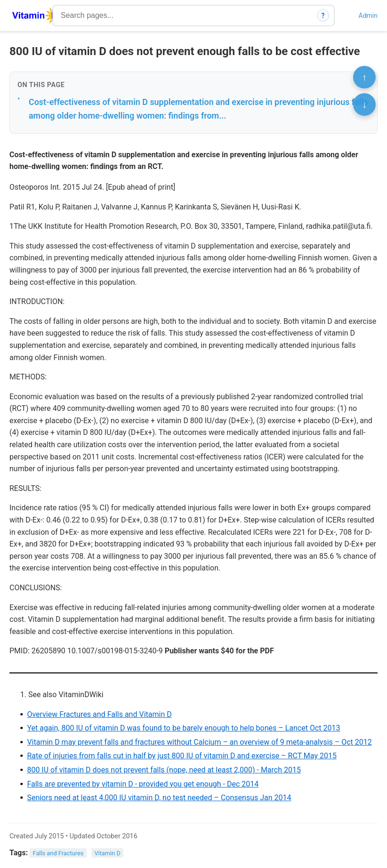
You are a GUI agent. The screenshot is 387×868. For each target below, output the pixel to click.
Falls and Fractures (58, 853)
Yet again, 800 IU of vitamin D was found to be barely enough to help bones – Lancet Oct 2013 (183, 728)
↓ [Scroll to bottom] (364, 104)
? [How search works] (323, 16)
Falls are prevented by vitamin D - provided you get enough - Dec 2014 (143, 784)
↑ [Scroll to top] (364, 77)
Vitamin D (107, 853)
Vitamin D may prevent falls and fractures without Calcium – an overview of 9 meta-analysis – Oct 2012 (199, 742)
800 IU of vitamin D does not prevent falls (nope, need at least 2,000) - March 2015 (164, 770)
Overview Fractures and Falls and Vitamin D (99, 714)
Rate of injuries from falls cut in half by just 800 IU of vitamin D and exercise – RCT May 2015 (182, 756)
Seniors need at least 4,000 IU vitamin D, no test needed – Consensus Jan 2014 (159, 798)
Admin (368, 16)
